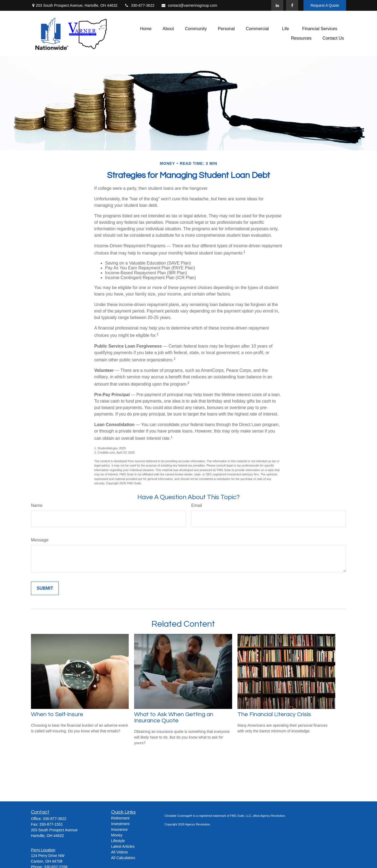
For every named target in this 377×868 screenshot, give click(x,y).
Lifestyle (118, 841)
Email (197, 505)
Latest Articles (123, 846)
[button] (146, 29)
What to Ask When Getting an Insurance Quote (174, 718)
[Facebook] (292, 5)
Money (117, 835)
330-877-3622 (139, 5)
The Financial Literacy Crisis (274, 714)
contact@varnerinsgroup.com (189, 5)
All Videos (120, 852)
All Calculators (123, 858)
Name (37, 505)
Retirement (120, 818)
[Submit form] (45, 588)
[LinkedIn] (277, 5)
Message (40, 540)
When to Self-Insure (57, 714)
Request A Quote (325, 5)
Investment (120, 824)
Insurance (119, 829)
